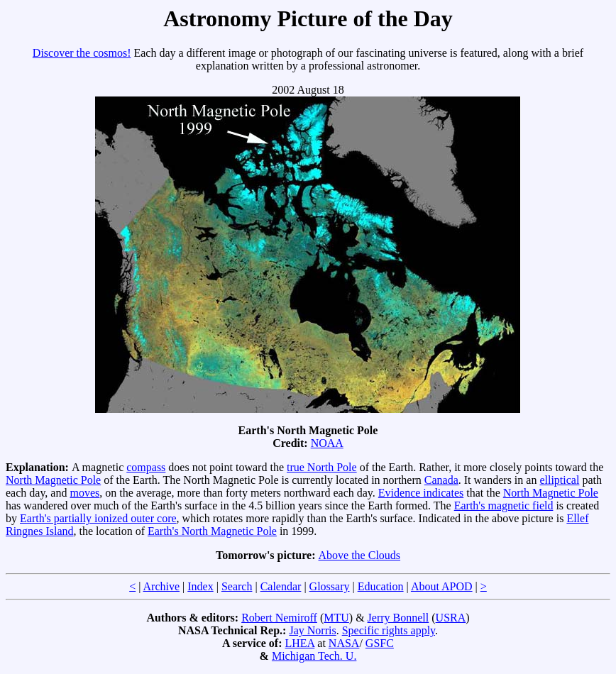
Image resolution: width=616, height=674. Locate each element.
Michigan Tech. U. (314, 656)
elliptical (559, 480)
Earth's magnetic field (504, 506)
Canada (441, 480)
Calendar (281, 586)
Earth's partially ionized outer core (98, 518)
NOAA (327, 443)
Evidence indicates (421, 493)
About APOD (442, 586)
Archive (162, 586)
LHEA (300, 643)
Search (237, 586)
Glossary (330, 586)
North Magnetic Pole (53, 480)
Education (381, 586)
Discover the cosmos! (82, 53)
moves (84, 493)
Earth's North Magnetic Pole (212, 531)
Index (200, 586)
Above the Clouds (360, 555)
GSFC (380, 643)
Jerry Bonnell (398, 618)
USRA (451, 618)
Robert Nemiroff (279, 618)
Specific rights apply (389, 630)
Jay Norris (312, 630)
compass (146, 467)
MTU (336, 618)
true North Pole (322, 467)
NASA (344, 643)
